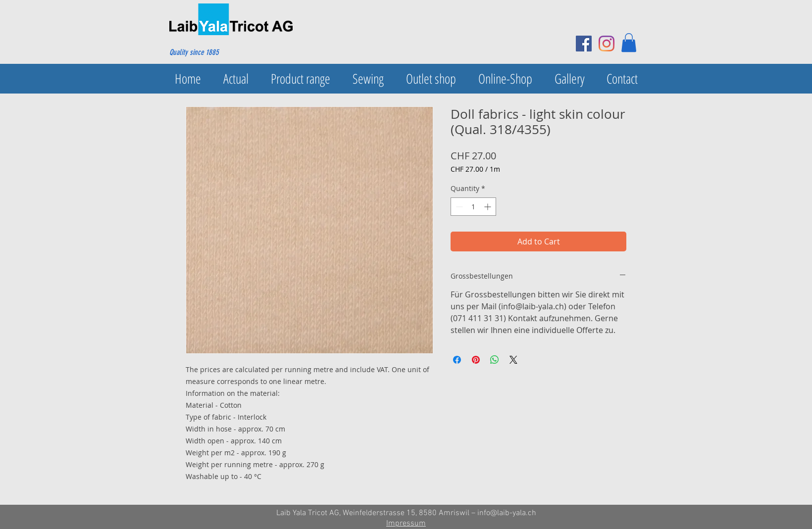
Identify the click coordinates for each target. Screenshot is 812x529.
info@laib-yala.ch (507, 513)
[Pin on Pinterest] (476, 360)
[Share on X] (513, 360)
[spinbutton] (473, 207)
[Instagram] (607, 44)
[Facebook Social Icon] (584, 44)
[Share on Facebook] (457, 360)
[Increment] (488, 207)
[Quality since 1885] (217, 52)
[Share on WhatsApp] (495, 360)
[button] (629, 43)
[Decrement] (458, 207)
